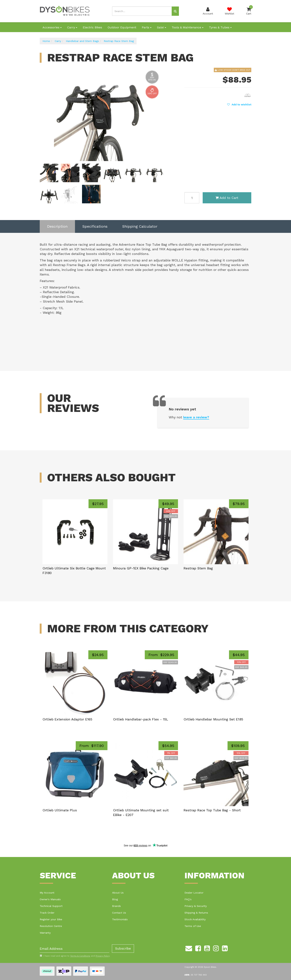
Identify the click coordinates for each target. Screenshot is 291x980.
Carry (72, 27)
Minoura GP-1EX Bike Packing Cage (141, 568)
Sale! (162, 27)
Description (57, 226)
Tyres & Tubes (220, 27)
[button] (239, 104)
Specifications (95, 226)
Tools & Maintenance (188, 27)
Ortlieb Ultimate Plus (60, 810)
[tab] (57, 226)
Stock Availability (195, 919)
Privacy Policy (103, 956)
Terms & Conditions (80, 956)
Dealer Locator (194, 893)
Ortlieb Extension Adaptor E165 (67, 719)
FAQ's (188, 899)
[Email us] (189, 948)
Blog (115, 899)
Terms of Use (193, 926)
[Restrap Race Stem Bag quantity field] (192, 198)
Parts (147, 27)
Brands (116, 906)
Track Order (47, 913)
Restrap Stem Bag (198, 568)
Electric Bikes (92, 27)
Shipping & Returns (196, 913)
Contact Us (119, 913)
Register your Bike (51, 919)
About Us (118, 893)
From (161, 655)
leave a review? (196, 417)
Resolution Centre (51, 926)
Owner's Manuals (50, 899)
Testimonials (120, 919)
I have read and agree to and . (75, 956)
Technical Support (51, 906)
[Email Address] (75, 949)
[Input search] (142, 11)
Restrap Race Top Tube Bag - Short (212, 810)
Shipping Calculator (140, 226)
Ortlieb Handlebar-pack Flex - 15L (141, 719)
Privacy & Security (196, 906)
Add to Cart (227, 198)
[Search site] (175, 11)
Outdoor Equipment (122, 27)
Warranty (45, 933)
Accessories (52, 27)
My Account (47, 893)
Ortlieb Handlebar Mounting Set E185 (213, 719)
